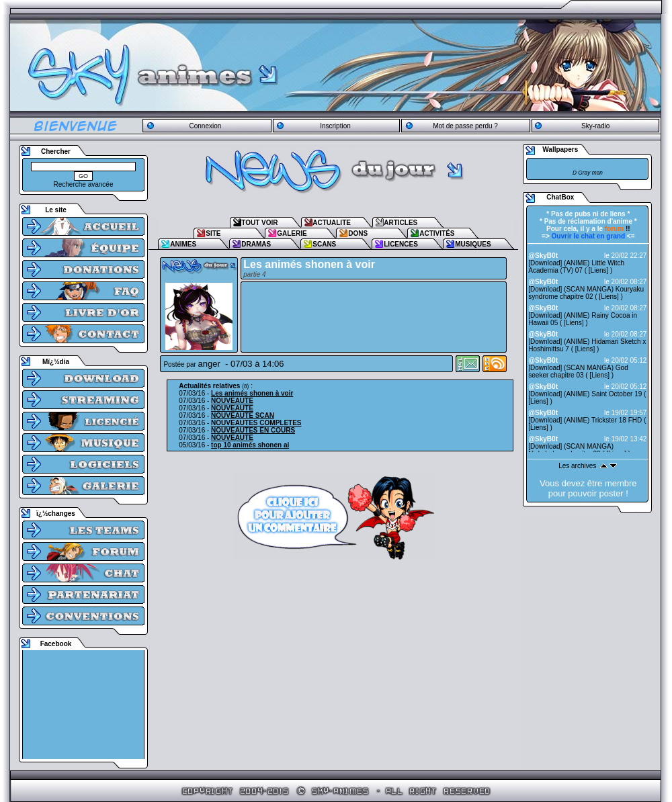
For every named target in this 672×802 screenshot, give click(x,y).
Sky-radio (595, 126)
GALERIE (292, 233)
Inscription (335, 126)
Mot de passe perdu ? (465, 126)
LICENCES (401, 244)
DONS (358, 233)
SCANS (324, 244)
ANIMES (183, 244)
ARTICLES (401, 223)
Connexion (205, 126)
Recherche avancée (84, 184)
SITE (213, 233)
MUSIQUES (473, 244)
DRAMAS (256, 244)
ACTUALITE (332, 223)
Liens (599, 270)
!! (618, 229)
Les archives (577, 466)
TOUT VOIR (259, 223)
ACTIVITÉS (437, 233)
